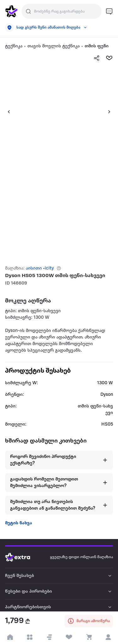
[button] (6, 112)
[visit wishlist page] (69, 637)
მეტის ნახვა (19, 523)
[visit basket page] (89, 637)
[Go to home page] (22, 557)
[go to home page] (11, 11)
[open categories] (30, 637)
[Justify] (28, 11)
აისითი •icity (40, 268)
